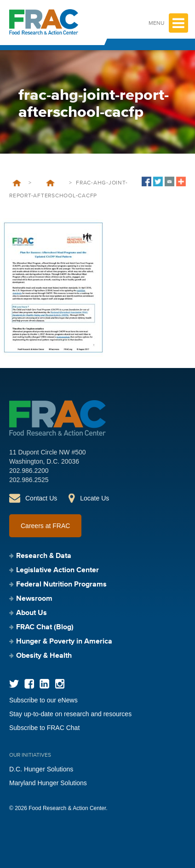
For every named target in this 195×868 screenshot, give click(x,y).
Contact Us (41, 498)
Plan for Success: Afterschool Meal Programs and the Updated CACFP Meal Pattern (50, 183)
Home (17, 183)
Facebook (29, 684)
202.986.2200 (29, 471)
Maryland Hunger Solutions (48, 783)
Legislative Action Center (57, 570)
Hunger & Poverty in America (64, 642)
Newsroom (34, 599)
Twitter (14, 684)
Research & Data (44, 556)
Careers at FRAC (45, 526)
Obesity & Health (44, 656)
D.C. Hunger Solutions (41, 769)
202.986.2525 (29, 480)
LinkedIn (44, 684)
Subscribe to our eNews (43, 700)
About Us (32, 613)
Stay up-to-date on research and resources (70, 714)
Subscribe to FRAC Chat (44, 728)
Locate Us (95, 498)
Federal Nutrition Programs (61, 585)
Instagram (60, 684)
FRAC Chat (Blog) (45, 627)
